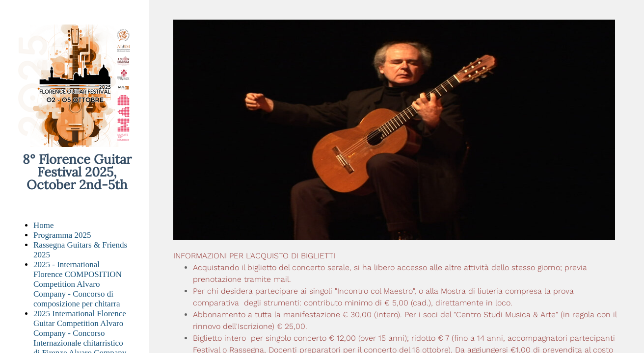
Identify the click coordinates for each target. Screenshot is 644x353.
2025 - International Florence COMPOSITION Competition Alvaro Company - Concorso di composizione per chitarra (78, 284)
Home (44, 225)
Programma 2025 (62, 235)
